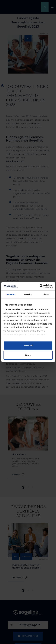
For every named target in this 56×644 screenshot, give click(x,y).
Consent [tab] (10, 294)
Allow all (28, 345)
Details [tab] (28, 294)
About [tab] (46, 294)
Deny (28, 355)
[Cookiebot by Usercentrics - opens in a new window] (40, 286)
